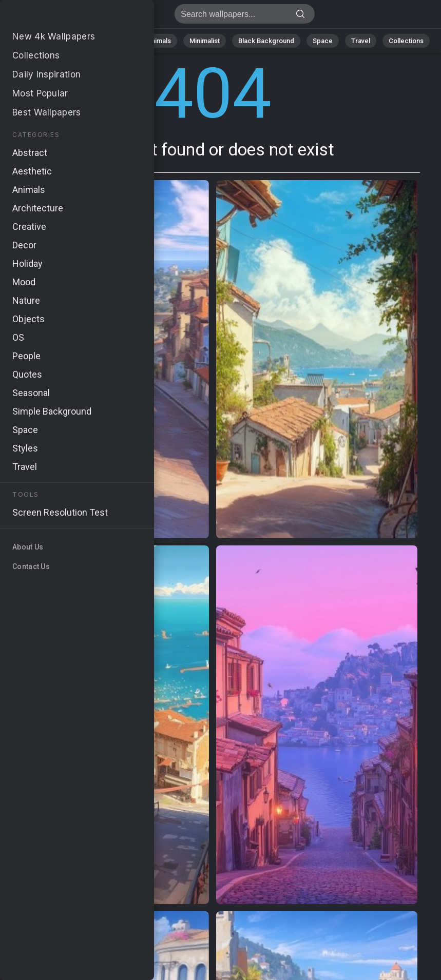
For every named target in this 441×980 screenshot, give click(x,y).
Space (323, 41)
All (40, 41)
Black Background (266, 41)
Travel (361, 41)
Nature (73, 41)
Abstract (115, 41)
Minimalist (205, 41)
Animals (159, 41)
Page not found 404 (62, 17)
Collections (406, 41)
